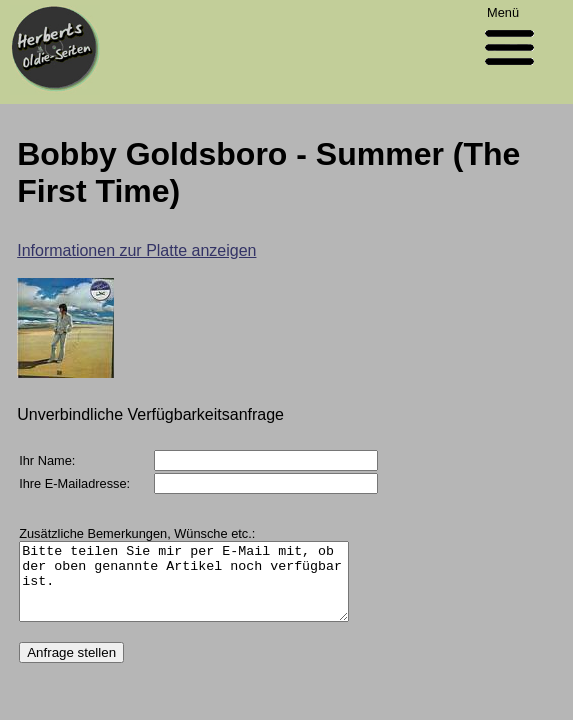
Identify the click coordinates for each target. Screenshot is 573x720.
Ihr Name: (47, 460)
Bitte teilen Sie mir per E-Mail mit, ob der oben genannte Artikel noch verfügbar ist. (203, 589)
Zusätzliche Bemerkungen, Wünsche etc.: (137, 533)
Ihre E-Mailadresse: (74, 483)
